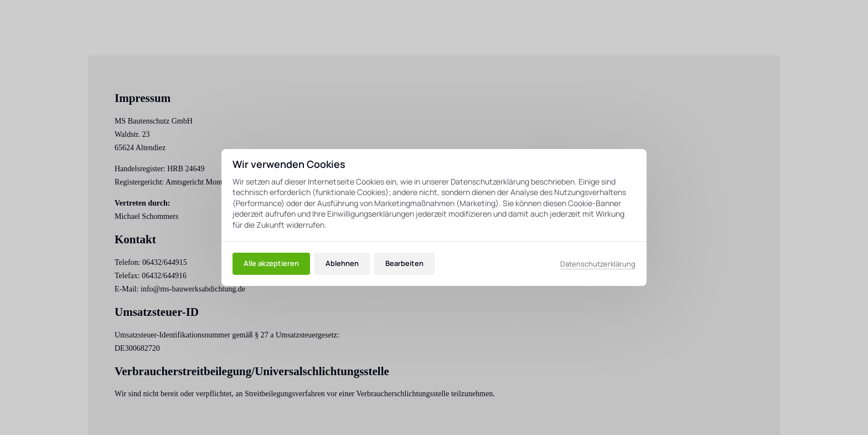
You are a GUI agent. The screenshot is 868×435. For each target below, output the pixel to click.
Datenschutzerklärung (598, 264)
